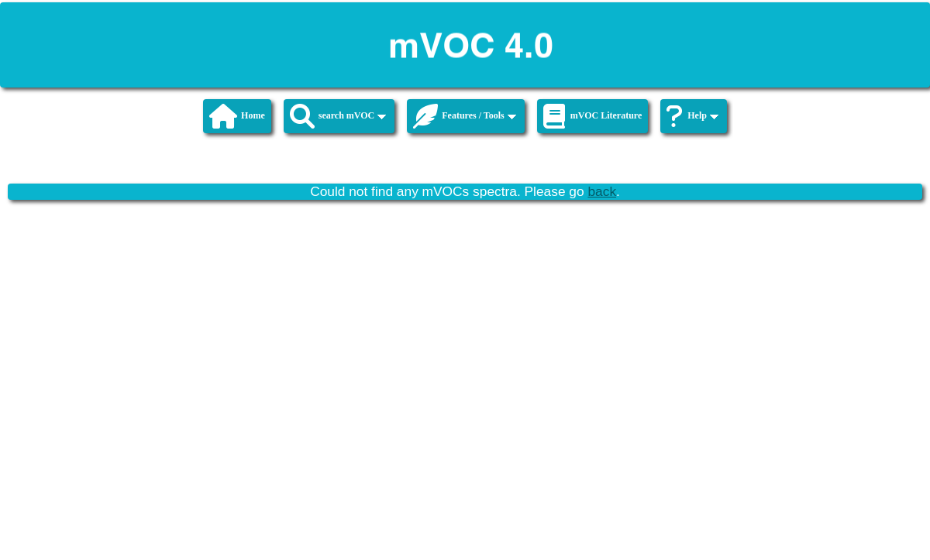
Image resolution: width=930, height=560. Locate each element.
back (602, 191)
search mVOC (338, 116)
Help (692, 116)
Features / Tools (464, 116)
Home (237, 116)
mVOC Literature (593, 116)
